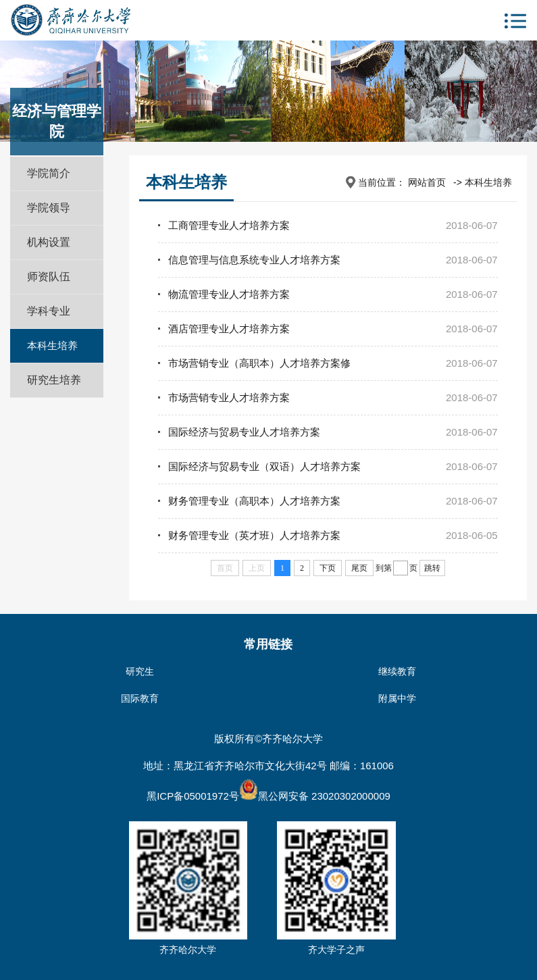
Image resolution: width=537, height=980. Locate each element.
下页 (328, 568)
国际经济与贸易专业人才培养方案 (244, 432)
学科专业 (49, 311)
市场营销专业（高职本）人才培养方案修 (259, 363)
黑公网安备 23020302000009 (315, 796)
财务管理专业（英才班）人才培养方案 (254, 535)
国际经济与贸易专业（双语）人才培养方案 (264, 466)
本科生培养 (52, 345)
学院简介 (49, 173)
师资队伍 (49, 277)
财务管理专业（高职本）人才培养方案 (254, 501)
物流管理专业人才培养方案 (229, 294)
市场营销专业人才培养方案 (229, 397)
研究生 (140, 671)
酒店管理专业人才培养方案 (229, 329)
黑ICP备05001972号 (193, 796)
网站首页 (427, 182)
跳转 (432, 568)
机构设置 (49, 242)
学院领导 (49, 208)
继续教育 (397, 671)
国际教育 (140, 698)
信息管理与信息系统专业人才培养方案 (254, 260)
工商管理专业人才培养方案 (229, 225)
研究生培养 (54, 380)
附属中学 (397, 698)
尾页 (359, 568)
